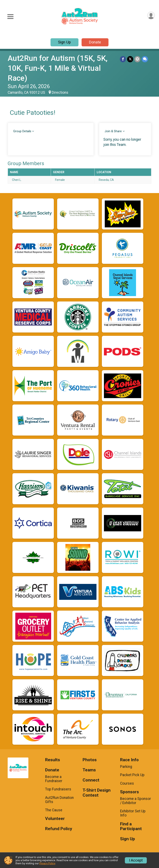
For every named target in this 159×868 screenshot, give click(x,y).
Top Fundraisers (58, 789)
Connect (91, 780)
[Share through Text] (145, 59)
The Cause (54, 810)
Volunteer (55, 819)
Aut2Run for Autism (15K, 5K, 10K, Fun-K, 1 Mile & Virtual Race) (58, 68)
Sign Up (64, 42)
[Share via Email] (137, 59)
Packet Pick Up (132, 775)
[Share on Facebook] (123, 59)
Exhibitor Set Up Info (133, 813)
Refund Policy (59, 829)
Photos (90, 760)
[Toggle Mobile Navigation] (10, 17)
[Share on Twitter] (130, 59)
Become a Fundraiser (54, 779)
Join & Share (113, 131)
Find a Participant (131, 827)
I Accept (136, 860)
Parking (126, 767)
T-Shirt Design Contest (97, 793)
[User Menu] (151, 15)
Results (53, 760)
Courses (127, 783)
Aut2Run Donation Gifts (59, 800)
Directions (60, 92)
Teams (89, 770)
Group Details (22, 131)
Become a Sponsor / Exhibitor (136, 801)
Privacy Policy (47, 863)
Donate (95, 42)
